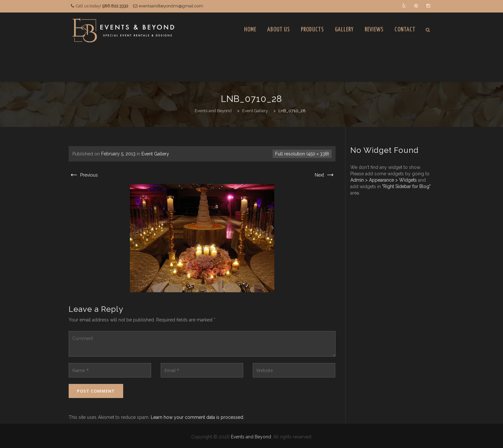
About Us (279, 30)
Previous (83, 175)
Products (312, 30)
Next (325, 175)
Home (250, 30)
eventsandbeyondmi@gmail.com (171, 6)
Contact (405, 30)
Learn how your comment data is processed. (197, 417)
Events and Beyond (251, 437)
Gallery (344, 30)
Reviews (374, 30)
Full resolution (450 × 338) (302, 154)
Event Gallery (155, 154)
